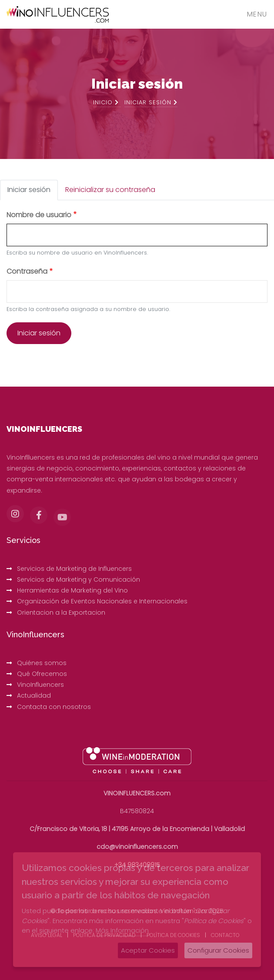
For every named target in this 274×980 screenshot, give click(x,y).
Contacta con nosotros (54, 707)
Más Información (122, 930)
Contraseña (27, 271)
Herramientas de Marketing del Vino (72, 590)
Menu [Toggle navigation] (257, 14)
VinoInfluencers (40, 685)
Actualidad (34, 695)
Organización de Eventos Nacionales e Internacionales (102, 601)
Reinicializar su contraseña (110, 190)
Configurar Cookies (218, 950)
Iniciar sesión (29, 190)
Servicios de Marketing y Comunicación (79, 579)
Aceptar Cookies (148, 950)
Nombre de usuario (39, 215)
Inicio (106, 102)
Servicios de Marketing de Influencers (74, 569)
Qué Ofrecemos (42, 674)
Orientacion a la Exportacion (61, 612)
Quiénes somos (42, 663)
